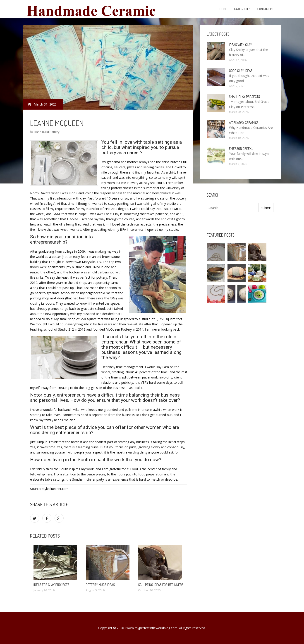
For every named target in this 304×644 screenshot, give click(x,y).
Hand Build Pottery (47, 132)
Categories (242, 9)
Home (224, 9)
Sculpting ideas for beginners (161, 585)
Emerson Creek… (241, 149)
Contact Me (266, 9)
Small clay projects (245, 97)
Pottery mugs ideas (100, 585)
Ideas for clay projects (51, 585)
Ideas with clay (241, 45)
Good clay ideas (241, 71)
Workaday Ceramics (244, 123)
